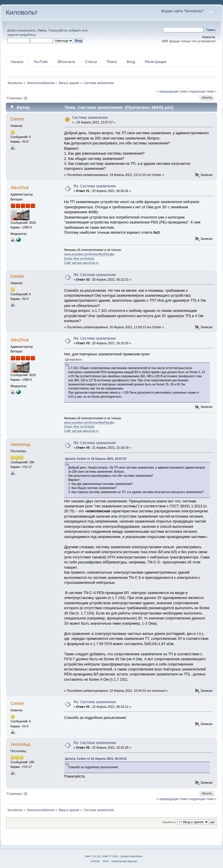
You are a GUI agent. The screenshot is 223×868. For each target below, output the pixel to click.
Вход (131, 62)
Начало (17, 62)
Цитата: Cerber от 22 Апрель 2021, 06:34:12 (96, 759)
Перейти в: (169, 822)
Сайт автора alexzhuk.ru (81, 263)
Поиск (112, 62)
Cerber (17, 119)
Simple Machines (131, 856)
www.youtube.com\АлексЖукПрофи (89, 254)
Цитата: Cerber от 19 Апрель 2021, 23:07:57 (96, 459)
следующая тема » (202, 91)
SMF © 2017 (111, 856)
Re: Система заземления (95, 186)
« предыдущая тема (172, 91)
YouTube (40, 62)
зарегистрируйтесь (22, 35)
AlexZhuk (20, 187)
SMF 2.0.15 (93, 856)
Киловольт (22, 12)
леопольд (20, 444)
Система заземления (90, 118)
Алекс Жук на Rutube (79, 259)
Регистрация (156, 62)
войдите (75, 30)
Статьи (91, 62)
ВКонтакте (66, 62)
